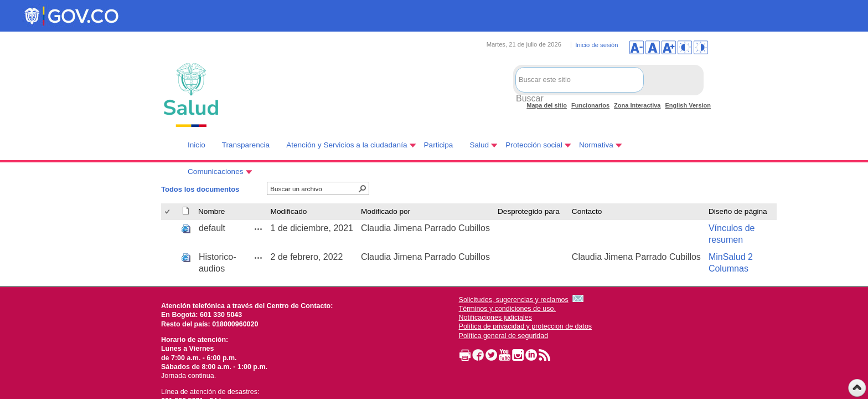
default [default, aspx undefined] (212, 228)
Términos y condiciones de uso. (507, 309)
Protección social (534, 145)
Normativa (596, 145)
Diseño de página (738, 211)
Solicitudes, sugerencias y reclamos (514, 300)
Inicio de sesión (596, 45)
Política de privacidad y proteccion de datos (526, 326)
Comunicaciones (216, 172)
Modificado (289, 211)
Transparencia (246, 145)
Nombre (211, 211)
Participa (439, 145)
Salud (479, 145)
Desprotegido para (529, 211)
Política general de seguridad (504, 336)
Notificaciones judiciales (495, 318)
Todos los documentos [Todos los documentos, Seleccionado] (200, 189)
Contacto (587, 211)
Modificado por (386, 211)
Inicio (197, 145)
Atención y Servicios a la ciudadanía (347, 145)
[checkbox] (168, 212)
